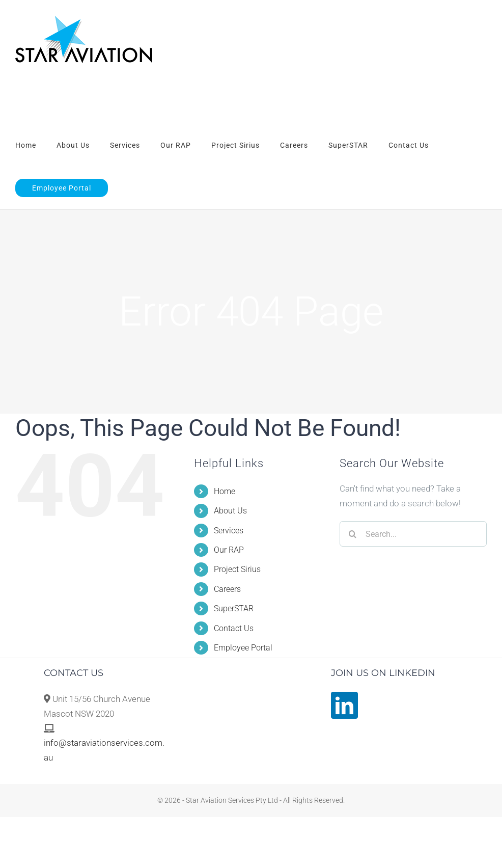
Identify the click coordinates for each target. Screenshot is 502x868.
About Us (230, 511)
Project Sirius (237, 569)
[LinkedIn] (344, 705)
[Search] (352, 534)
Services (229, 531)
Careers (227, 589)
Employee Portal (243, 648)
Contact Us (234, 628)
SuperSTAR (234, 608)
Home (225, 491)
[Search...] (413, 534)
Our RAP (229, 550)
